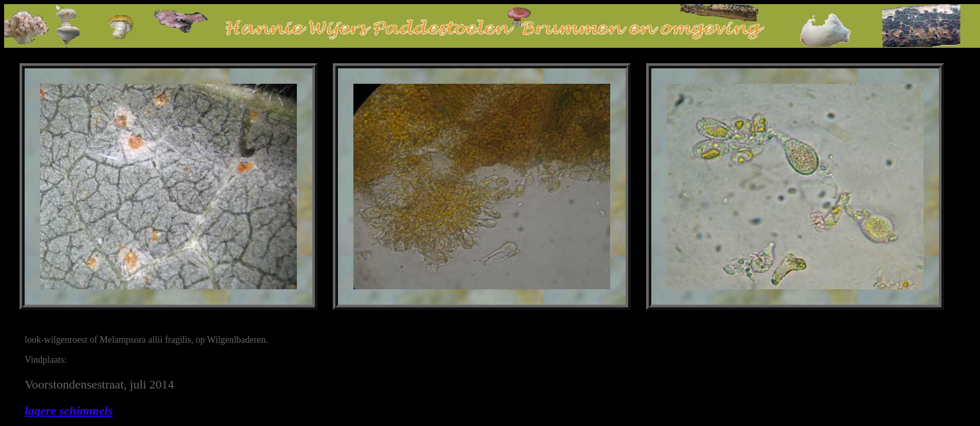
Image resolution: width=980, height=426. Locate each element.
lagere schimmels (69, 411)
